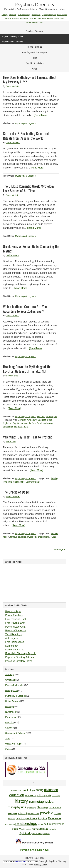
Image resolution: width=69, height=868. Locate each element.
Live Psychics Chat (16, 619)
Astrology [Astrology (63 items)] (5, 15)
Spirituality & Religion (47, 417)
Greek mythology (45, 423)
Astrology (10, 675)
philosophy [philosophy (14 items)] (23, 813)
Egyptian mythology (27, 420)
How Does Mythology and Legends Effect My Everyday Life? (30, 79)
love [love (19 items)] (31, 802)
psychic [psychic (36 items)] (47, 813)
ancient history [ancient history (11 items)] (17, 790)
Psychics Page (13, 611)
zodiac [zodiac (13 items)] (46, 834)
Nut (15, 427)
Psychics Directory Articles (20, 657)
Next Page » (59, 549)
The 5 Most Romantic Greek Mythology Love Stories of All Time (29, 188)
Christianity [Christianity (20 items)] (13, 15)
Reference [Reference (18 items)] (54, 818)
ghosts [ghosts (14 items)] (48, 795)
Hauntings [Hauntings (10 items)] (56, 796)
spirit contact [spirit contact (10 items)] (26, 829)
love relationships (16, 482)
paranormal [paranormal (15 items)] (55, 807)
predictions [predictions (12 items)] (34, 814)
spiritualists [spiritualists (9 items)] (53, 829)
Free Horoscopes (15, 642)
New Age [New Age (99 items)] (8, 19)
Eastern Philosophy (14, 685)
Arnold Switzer (13, 496)
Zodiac (8, 749)
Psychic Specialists (34, 63)
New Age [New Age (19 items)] (43, 807)
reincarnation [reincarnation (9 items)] (10, 824)
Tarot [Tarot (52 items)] (62, 19)
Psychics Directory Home (19, 661)
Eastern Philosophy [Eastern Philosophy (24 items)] (24, 15)
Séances (9, 728)
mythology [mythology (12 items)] (32, 808)
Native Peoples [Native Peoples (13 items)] (62, 15)
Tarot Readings (13, 634)
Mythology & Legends (25, 123)
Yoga (26, 427)
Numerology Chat (15, 650)
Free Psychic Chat (15, 623)
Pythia (53, 537)
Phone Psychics (35, 47)
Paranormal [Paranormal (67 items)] (24, 19)
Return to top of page (35, 858)
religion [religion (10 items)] (40, 824)
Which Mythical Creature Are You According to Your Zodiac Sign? (25, 309)
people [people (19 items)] (13, 813)
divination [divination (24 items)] (51, 790)
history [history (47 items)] (21, 801)
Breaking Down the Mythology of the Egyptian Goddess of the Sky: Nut (27, 369)
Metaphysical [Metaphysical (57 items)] (36, 15)
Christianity (11, 680)
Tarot (34, 58)
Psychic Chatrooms (16, 631)
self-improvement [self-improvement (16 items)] (54, 824)
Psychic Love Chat (15, 627)
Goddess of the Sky (26, 423)
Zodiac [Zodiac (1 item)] (41, 22)
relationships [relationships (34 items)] (26, 823)
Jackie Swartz (13, 255)
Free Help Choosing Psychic (21, 653)
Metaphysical (12, 691)
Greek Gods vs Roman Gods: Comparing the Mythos (31, 249)
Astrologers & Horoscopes (34, 52)
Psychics (9, 722)
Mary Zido (11, 441)
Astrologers (11, 638)
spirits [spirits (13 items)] (35, 829)
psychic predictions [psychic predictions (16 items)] (27, 819)
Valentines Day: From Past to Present (27, 437)
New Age (10, 707)
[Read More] (41, 115)
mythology (8, 427)
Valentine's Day (33, 482)
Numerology (12, 646)
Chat (35, 69)
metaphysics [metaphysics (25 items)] (17, 807)
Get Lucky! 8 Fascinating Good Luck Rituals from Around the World (26, 136)
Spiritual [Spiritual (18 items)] (43, 829)
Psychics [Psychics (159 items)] (33, 18)
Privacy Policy (41, 865)
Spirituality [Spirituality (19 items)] (26, 833)
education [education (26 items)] (17, 795)
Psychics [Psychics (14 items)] (43, 819)
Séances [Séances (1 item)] (56, 19)
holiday (54, 478)
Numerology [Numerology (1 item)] (16, 19)
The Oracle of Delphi (17, 492)
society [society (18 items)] (16, 829)
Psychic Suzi (12, 376)
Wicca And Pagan (14, 744)
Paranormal (11, 717)
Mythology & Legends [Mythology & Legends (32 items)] (49, 15)
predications (44, 537)
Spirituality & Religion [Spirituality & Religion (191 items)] (45, 18)
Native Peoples (12, 701)
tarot (20, 427)
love (5, 482)
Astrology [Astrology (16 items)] (29, 790)
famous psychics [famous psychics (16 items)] (34, 795)
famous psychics (18, 537)
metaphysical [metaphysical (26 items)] (44, 802)
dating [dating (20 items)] (40, 790)
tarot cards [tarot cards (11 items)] (38, 834)
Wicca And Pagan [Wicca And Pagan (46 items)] (32, 22)
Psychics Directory (34, 5)
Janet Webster (13, 86)
